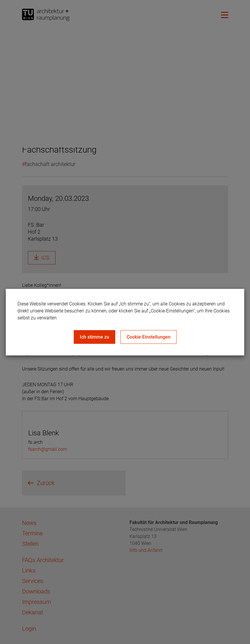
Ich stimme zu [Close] (95, 337)
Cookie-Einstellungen (149, 337)
